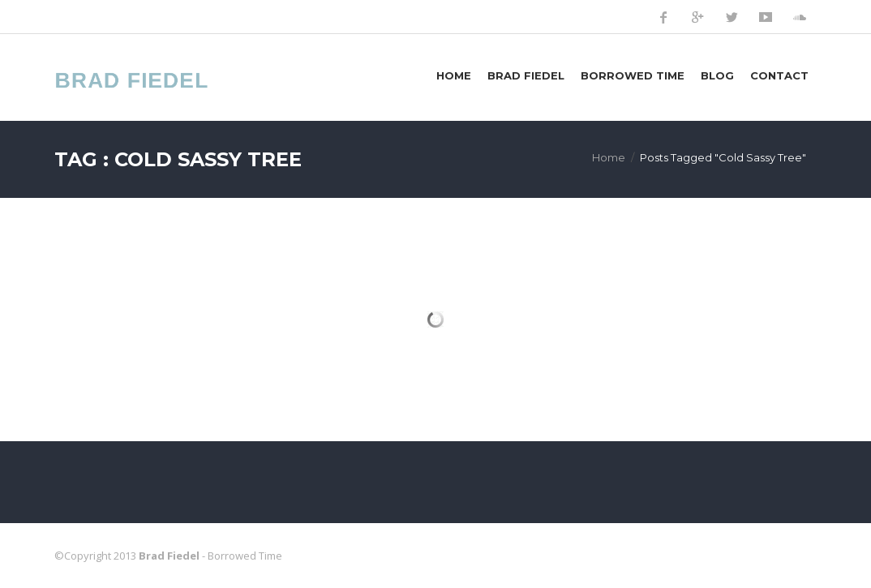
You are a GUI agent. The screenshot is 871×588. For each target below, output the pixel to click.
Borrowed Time (633, 75)
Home (454, 75)
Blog (717, 75)
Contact (779, 75)
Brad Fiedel (526, 75)
